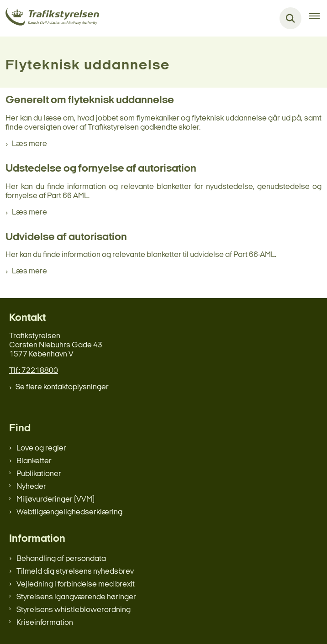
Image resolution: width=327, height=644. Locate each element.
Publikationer (39, 474)
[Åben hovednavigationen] (318, 18)
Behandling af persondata (61, 559)
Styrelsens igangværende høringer (76, 597)
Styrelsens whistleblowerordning (74, 610)
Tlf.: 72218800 (34, 371)
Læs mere (29, 144)
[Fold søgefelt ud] (290, 18)
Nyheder (31, 487)
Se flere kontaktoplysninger (62, 387)
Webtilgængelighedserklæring (69, 512)
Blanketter (34, 461)
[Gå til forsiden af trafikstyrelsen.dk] (50, 18)
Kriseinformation (45, 623)
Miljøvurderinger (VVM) (55, 500)
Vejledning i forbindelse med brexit (76, 584)
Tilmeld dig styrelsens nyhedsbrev (75, 572)
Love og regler (41, 448)
